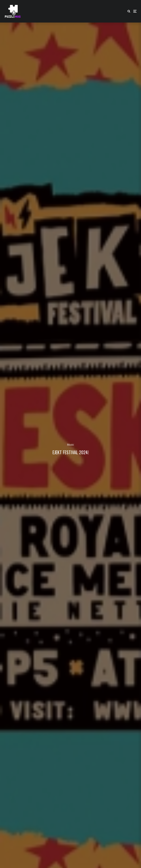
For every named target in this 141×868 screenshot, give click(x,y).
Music (71, 445)
